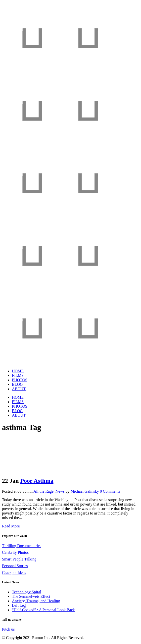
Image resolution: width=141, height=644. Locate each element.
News (60, 491)
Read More (11, 526)
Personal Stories (15, 566)
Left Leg (19, 605)
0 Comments (110, 491)
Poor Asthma (37, 481)
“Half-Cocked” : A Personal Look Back (43, 610)
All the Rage (43, 491)
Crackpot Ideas (14, 573)
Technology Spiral (27, 592)
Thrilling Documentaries (22, 546)
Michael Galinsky (85, 491)
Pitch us (8, 629)
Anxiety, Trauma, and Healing (36, 601)
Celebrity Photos (15, 552)
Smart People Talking (19, 559)
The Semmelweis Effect (31, 596)
